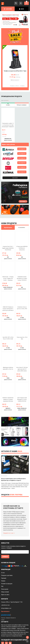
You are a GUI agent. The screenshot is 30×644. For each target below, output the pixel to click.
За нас (3, 573)
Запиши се (5, 557)
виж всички (5, 100)
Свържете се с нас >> (9, 533)
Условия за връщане (7, 584)
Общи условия (5, 592)
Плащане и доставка (7, 575)
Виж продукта (15, 80)
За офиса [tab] (8, 105)
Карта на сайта (5, 595)
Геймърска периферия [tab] (22, 105)
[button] (14, 25)
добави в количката (8, 140)
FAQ (2, 586)
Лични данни (5, 589)
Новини (3, 581)
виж (22, 149)
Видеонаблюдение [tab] (8, 228)
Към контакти (5, 611)
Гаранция (4, 578)
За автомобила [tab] (22, 228)
